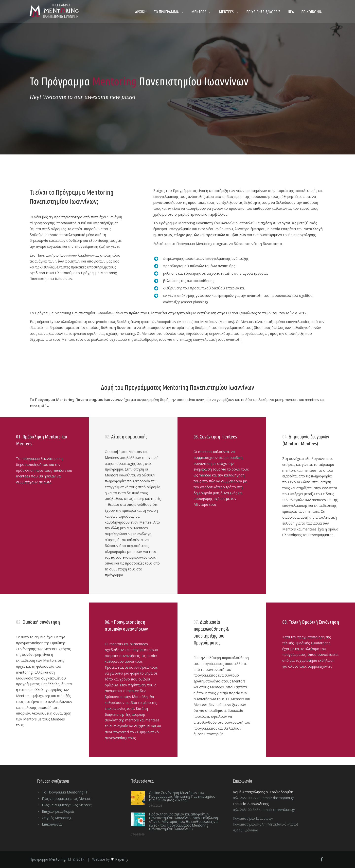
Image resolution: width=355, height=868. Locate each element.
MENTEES (229, 12)
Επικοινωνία (52, 824)
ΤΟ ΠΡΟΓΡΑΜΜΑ (169, 12)
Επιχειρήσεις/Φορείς (58, 811)
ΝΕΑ (291, 12)
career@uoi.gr (284, 810)
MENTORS (201, 12)
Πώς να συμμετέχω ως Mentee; (67, 805)
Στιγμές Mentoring (57, 818)
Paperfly (119, 859)
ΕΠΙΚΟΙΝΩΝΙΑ (311, 12)
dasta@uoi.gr (283, 798)
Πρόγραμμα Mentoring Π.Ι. (51, 859)
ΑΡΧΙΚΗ (141, 12)
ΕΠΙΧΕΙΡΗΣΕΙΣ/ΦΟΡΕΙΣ (263, 12)
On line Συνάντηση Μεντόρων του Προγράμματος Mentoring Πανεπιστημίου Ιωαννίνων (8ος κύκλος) (182, 796)
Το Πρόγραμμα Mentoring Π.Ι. (66, 792)
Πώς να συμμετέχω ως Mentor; (67, 799)
